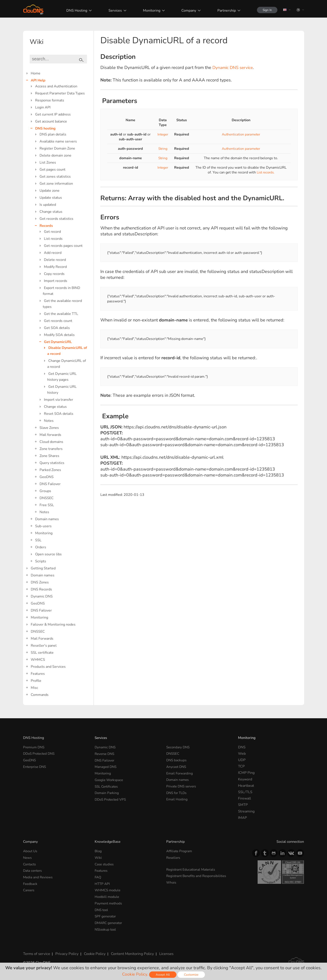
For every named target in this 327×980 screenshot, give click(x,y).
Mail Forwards (42, 639)
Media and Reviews (38, 877)
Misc (34, 688)
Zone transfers (51, 449)
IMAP (242, 818)
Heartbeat (246, 786)
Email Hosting (177, 798)
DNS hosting (45, 128)
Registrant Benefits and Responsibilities (198, 876)
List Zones (48, 162)
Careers (29, 890)
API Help (38, 80)
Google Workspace (110, 779)
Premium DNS (34, 747)
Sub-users (43, 526)
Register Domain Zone (57, 148)
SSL (38, 540)
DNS (242, 747)
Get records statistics (56, 219)
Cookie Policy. (135, 974)
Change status (51, 212)
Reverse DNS (105, 754)
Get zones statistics (55, 177)
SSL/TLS (245, 792)
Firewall (245, 798)
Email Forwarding (180, 773)
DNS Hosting (75, 11)
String (163, 149)
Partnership (224, 11)
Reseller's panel (44, 646)
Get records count (58, 321)
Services (113, 11)
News (28, 857)
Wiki (98, 857)
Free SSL (47, 505)
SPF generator (106, 915)
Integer (163, 134)
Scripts (41, 561)
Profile (36, 681)
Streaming (246, 811)
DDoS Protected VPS (111, 798)
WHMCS (38, 660)
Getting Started (43, 568)
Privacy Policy (65, 952)
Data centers (33, 870)
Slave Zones (49, 428)
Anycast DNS (177, 766)
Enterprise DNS (35, 766)
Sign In (266, 10)
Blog (98, 851)
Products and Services (48, 667)
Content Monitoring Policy (128, 952)
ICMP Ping (246, 773)
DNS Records (41, 589)
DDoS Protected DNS (40, 754)
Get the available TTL (61, 314)
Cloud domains (51, 442)
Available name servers (58, 141)
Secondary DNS (179, 747)
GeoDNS (47, 477)
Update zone (50, 191)
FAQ (98, 877)
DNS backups (177, 760)
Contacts (30, 864)
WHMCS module (108, 890)
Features (38, 674)
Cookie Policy (92, 952)
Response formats (50, 100)
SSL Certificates (107, 786)
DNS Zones (40, 582)
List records (53, 239)
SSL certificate (42, 653)
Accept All (163, 975)
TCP (241, 766)
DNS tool (102, 909)
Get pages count (52, 170)
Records (46, 226)
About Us (31, 851)
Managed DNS (106, 766)
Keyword (245, 779)
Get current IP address (53, 114)
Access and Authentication (56, 86)
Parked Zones (50, 470)
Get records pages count (63, 246)
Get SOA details (57, 328)
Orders (41, 547)
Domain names (47, 519)
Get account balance (51, 121)
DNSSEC (47, 498)
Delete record (55, 260)
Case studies (105, 864)
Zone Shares (49, 456)
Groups (45, 491)
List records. (265, 172)
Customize (192, 975)
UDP (242, 760)
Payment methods (109, 902)
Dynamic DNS (42, 596)
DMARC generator (109, 922)
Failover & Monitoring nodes (53, 624)
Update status (51, 198)
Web (242, 754)
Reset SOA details (59, 414)
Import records (56, 281)
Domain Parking (107, 792)
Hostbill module (107, 896)
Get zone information (56, 184)
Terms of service (36, 952)
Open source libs (48, 554)
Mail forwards (50, 435)
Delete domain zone (55, 155)
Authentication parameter (241, 134)
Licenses (161, 952)
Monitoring (149, 11)
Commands (40, 695)
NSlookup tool (106, 928)
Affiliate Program (180, 851)
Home (36, 73)
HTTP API (103, 883)
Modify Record (55, 267)
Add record (53, 253)
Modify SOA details (59, 335)
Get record (52, 232)
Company (187, 11)
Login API (43, 107)
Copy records (54, 274)
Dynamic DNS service (234, 68)
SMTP (243, 805)
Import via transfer (59, 400)
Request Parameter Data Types (60, 93)
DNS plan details (53, 134)
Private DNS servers (182, 786)
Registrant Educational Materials (192, 869)
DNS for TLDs (177, 792)
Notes (49, 421)
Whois (172, 882)
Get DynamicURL (58, 342)
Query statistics (52, 463)
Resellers (174, 857)
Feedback (31, 883)
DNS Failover (50, 484)
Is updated (48, 205)
